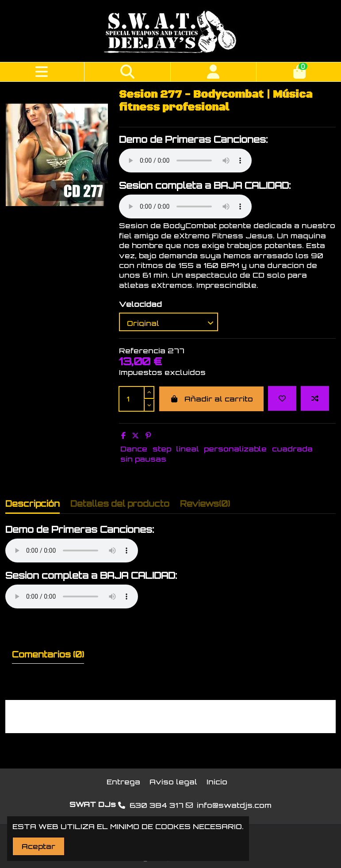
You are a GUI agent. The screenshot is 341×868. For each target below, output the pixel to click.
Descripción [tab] (33, 504)
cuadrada (292, 449)
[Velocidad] (169, 322)
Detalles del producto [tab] (120, 504)
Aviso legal (173, 782)
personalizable (235, 449)
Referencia (142, 351)
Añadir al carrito (211, 399)
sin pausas (143, 459)
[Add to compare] (315, 398)
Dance (134, 449)
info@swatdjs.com (234, 805)
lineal (188, 449)
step (162, 449)
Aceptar (38, 846)
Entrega (123, 782)
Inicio (217, 782)
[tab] (205, 506)
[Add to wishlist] (282, 398)
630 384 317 (157, 805)
